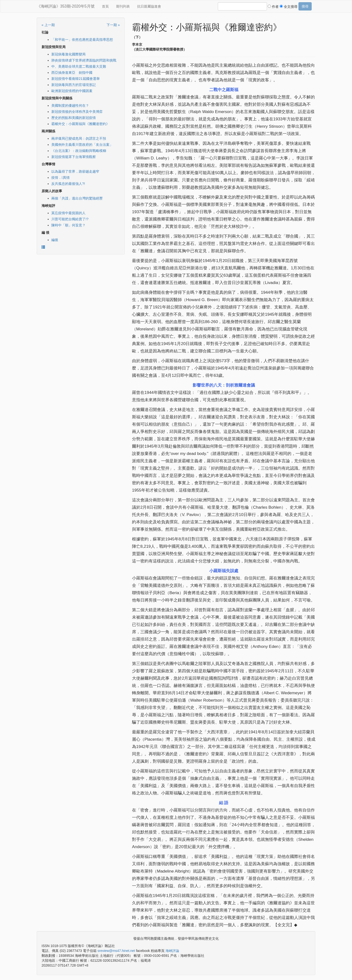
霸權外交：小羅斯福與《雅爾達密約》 (80, 124)
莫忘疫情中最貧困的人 (68, 213)
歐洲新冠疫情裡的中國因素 (72, 91)
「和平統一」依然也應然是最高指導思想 (82, 40)
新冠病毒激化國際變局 (68, 54)
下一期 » (113, 25)
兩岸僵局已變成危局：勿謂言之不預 (79, 138)
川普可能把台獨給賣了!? (70, 219)
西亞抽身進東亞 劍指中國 (72, 73)
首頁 (105, 6)
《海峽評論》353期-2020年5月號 (66, 6)
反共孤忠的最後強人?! (68, 184)
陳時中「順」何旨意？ (68, 225)
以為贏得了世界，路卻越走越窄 (75, 171)
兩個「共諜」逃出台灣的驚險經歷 (77, 198)
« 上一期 (48, 25)
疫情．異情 (60, 178)
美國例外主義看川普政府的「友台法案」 (82, 145)
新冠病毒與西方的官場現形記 (74, 85)
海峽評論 (172, 951)
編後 (55, 240)
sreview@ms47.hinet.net (116, 951)
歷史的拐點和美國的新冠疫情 (74, 118)
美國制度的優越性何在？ (70, 105)
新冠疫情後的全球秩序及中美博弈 (77, 112)
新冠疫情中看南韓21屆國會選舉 (76, 79)
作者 (273, 7)
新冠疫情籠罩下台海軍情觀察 (74, 157)
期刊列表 (123, 6)
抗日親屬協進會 (149, 6)
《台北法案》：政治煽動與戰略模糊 (79, 151)
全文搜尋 (289, 7)
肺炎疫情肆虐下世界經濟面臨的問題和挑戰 (84, 60)
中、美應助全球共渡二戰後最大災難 (79, 66)
